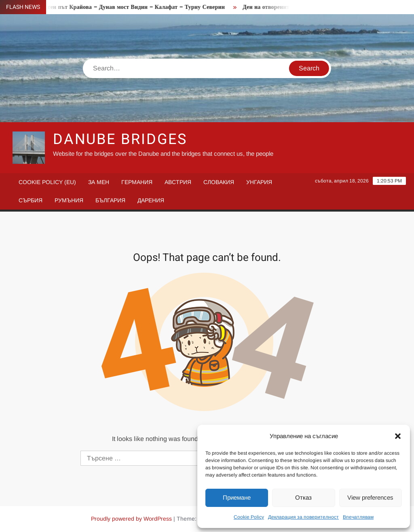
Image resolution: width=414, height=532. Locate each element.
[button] (398, 436)
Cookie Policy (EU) (47, 182)
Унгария (259, 182)
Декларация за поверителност (303, 517)
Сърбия (31, 200)
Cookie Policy (249, 517)
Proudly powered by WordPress (131, 519)
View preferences (370, 497)
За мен (99, 182)
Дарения (151, 200)
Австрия (178, 182)
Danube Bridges (120, 139)
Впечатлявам (358, 517)
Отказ (303, 497)
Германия (137, 182)
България (110, 200)
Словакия (219, 182)
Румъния (69, 200)
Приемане (237, 497)
